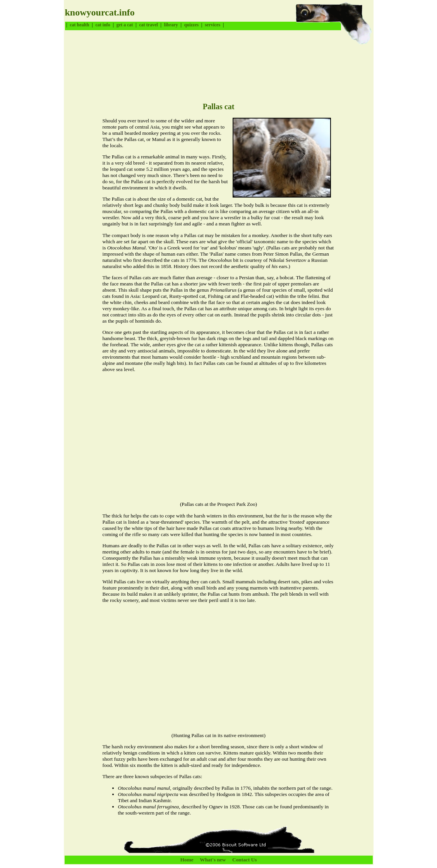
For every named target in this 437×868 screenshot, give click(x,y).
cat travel (148, 25)
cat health (79, 25)
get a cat (125, 25)
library (171, 25)
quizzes (191, 25)
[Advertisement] (206, 64)
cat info (103, 25)
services (213, 25)
